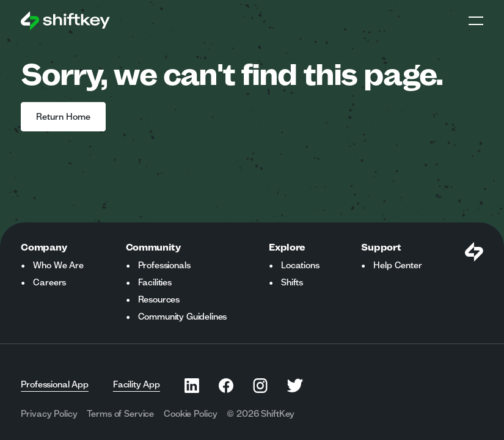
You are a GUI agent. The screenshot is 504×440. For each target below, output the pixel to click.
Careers (49, 282)
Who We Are (58, 265)
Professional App (54, 384)
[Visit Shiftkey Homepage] (474, 252)
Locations (300, 265)
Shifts (292, 282)
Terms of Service (120, 414)
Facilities (155, 282)
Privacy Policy (49, 414)
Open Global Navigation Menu (476, 21)
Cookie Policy (190, 414)
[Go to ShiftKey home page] (65, 21)
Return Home (63, 117)
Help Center (397, 265)
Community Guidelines (183, 317)
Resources (159, 299)
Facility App (137, 384)
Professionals (164, 265)
